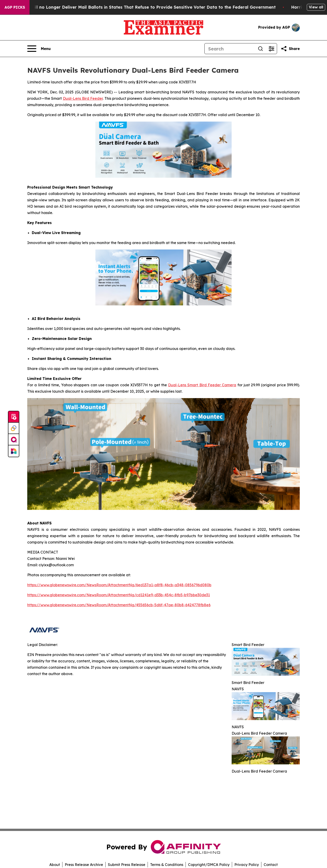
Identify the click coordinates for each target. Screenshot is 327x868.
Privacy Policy (247, 865)
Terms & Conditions (167, 865)
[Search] (230, 49)
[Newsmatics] (14, 451)
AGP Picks (15, 7)
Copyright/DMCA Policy (209, 865)
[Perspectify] (14, 428)
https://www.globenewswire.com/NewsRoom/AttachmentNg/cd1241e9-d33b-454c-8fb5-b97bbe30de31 (119, 595)
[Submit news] (14, 417)
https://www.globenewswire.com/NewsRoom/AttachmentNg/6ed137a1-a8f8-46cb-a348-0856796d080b (119, 585)
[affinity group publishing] (14, 440)
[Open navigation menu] (39, 49)
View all (316, 7)
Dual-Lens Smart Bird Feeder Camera (202, 385)
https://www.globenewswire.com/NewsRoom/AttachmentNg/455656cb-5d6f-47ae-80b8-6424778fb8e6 (119, 605)
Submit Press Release (127, 865)
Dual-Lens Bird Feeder (83, 98)
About (55, 865)
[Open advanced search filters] (271, 49)
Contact (271, 865)
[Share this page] (290, 49)
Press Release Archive (84, 865)
